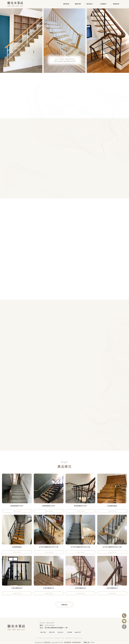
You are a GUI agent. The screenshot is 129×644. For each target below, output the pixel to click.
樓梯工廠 (69, 638)
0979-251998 (49, 625)
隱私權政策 (68, 642)
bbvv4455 (50, 623)
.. (82, 642)
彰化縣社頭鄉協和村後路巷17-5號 (56, 628)
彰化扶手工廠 (48, 638)
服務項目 (78, 4)
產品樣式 (89, 4)
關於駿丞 (66, 4)
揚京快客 (47, 642)
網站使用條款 (77, 642)
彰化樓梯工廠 (78, 638)
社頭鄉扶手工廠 (59, 638)
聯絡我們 (116, 4)
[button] (63, 71)
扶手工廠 (39, 638)
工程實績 (103, 4)
